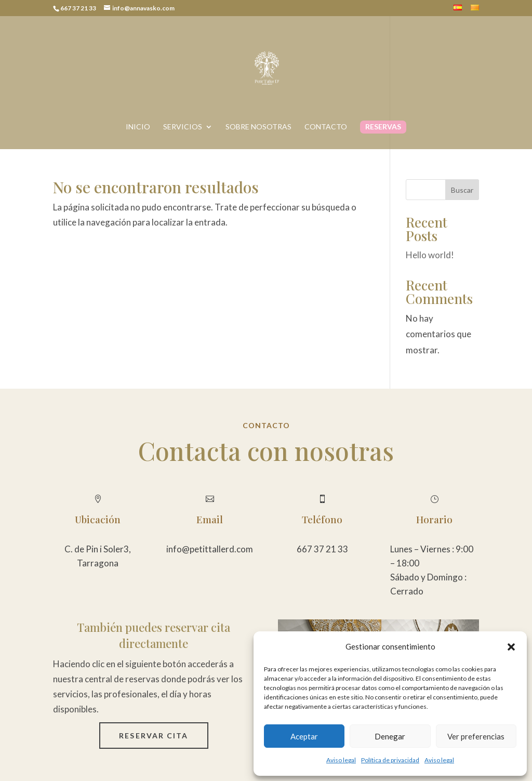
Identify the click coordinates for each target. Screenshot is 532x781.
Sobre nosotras (258, 127)
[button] (511, 647)
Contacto (326, 127)
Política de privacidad (390, 760)
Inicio (138, 127)
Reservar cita (154, 736)
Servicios (183, 127)
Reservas (383, 127)
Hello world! (430, 255)
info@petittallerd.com (210, 549)
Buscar (462, 190)
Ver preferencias (476, 736)
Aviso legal (341, 760)
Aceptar (304, 736)
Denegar (390, 736)
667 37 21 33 (322, 549)
